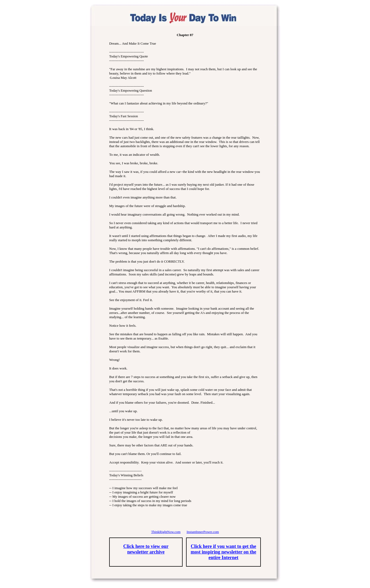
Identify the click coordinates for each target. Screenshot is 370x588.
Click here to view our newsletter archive (146, 549)
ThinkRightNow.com (166, 532)
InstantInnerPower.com (203, 532)
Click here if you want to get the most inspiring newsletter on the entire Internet (223, 552)
